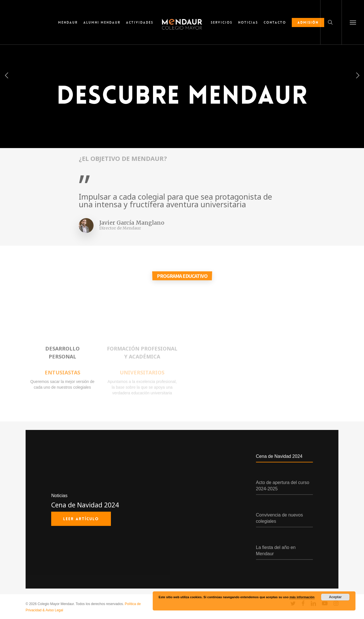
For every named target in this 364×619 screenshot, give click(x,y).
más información (302, 597)
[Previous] (7, 75)
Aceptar (335, 597)
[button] (353, 22)
